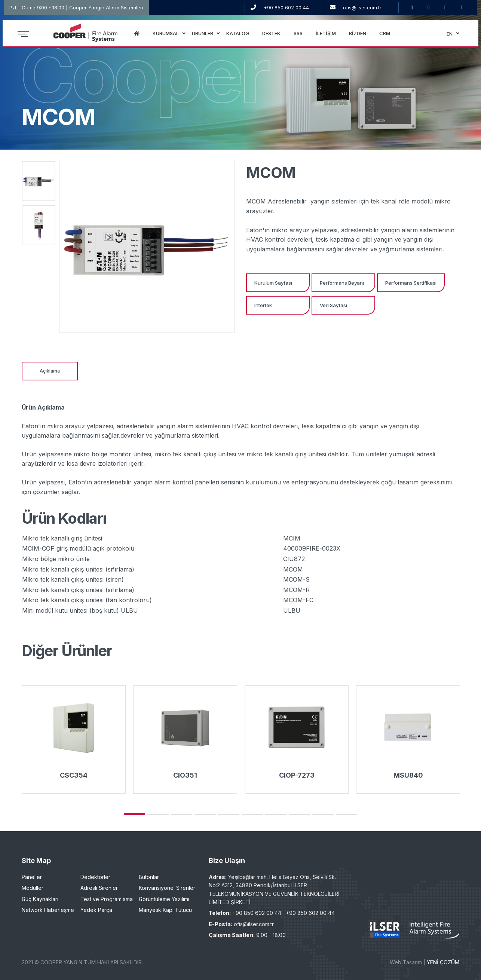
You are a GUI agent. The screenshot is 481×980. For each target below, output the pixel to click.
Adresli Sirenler (99, 888)
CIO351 (185, 775)
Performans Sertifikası (411, 283)
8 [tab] (299, 814)
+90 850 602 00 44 (286, 7)
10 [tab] (347, 814)
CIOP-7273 (297, 775)
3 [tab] (182, 814)
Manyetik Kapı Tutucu (165, 910)
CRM (385, 36)
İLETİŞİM (326, 36)
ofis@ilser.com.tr (362, 7)
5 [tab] (229, 814)
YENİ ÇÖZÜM (443, 962)
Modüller (33, 888)
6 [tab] (252, 814)
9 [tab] (323, 814)
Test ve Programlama (107, 899)
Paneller (32, 877)
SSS (298, 36)
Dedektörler (95, 877)
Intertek (263, 305)
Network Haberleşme (48, 910)
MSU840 (408, 775)
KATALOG (238, 36)
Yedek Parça (96, 910)
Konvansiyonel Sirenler (167, 888)
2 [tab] (158, 814)
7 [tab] (276, 814)
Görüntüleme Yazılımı (164, 899)
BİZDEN (358, 36)
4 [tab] (205, 814)
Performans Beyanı (342, 283)
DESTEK (272, 36)
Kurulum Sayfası (273, 283)
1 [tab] (134, 814)
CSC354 (74, 775)
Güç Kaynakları (40, 899)
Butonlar (149, 877)
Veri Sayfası (333, 305)
